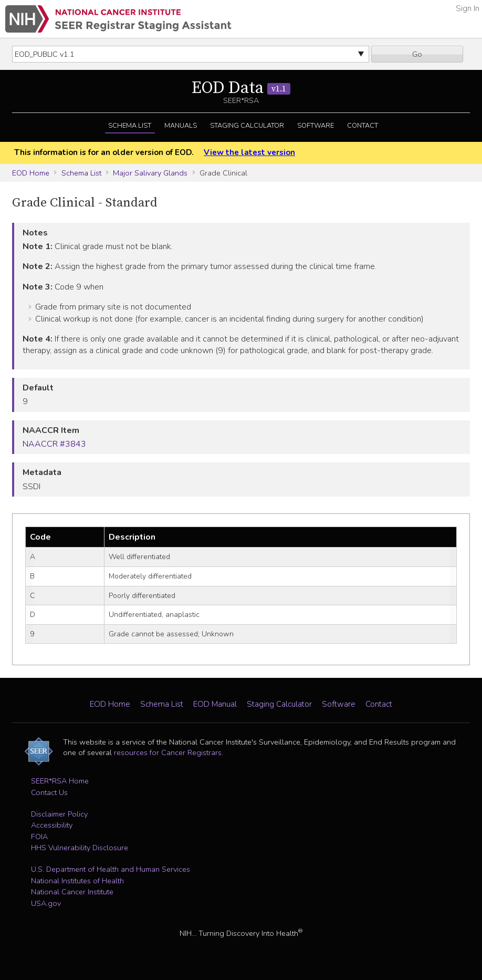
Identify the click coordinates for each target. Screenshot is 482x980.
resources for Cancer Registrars (168, 752)
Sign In (468, 8)
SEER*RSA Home (60, 781)
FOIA (39, 837)
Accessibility (52, 825)
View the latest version (249, 152)
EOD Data (241, 88)
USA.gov (46, 903)
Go (417, 54)
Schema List (130, 126)
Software (316, 126)
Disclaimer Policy (59, 814)
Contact (363, 126)
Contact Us (49, 792)
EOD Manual (215, 704)
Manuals (181, 126)
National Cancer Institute (72, 892)
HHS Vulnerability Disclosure (80, 848)
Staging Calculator (247, 126)
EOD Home (31, 173)
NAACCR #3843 (54, 444)
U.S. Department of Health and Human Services (111, 869)
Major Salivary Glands (150, 173)
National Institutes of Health (77, 881)
